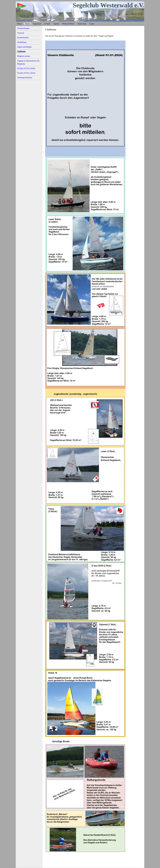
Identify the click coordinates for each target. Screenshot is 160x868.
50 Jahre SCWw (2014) (26, 73)
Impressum (82, 24)
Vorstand (21, 33)
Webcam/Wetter (68, 24)
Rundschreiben (23, 37)
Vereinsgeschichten (25, 77)
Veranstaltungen (23, 28)
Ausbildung (22, 42)
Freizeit (47, 24)
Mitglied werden (24, 56)
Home (19, 24)
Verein (28, 24)
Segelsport (37, 24)
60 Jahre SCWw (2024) (26, 68)
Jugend (56, 24)
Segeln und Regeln (24, 47)
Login (92, 24)
